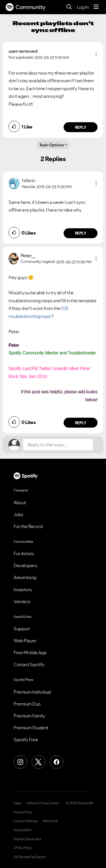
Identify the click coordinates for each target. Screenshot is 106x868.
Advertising (25, 577)
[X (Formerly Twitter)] (38, 762)
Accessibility (23, 830)
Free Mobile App (30, 652)
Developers (25, 565)
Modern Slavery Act (27, 839)
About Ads (50, 821)
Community (26, 7)
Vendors (22, 601)
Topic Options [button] (52, 145)
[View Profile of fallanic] (29, 180)
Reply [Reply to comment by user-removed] (81, 127)
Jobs (18, 514)
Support (22, 629)
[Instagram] (20, 762)
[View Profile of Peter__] (28, 255)
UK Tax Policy (23, 848)
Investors (23, 590)
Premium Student (31, 728)
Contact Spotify (29, 664)
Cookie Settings (26, 821)
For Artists (24, 554)
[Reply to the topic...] (58, 445)
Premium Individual (32, 692)
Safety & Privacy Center (43, 803)
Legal (18, 803)
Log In (83, 7)
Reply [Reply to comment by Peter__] (81, 423)
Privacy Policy (23, 812)
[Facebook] (57, 762)
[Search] (69, 7)
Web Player (25, 641)
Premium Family (29, 716)
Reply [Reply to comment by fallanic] (81, 233)
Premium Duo (27, 704)
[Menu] (96, 7)
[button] (96, 54)
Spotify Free (26, 740)
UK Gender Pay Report (30, 857)
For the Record (28, 526)
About (20, 502)
